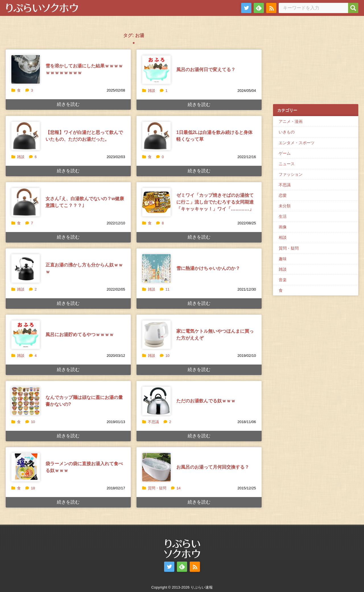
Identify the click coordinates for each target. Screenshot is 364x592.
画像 (283, 227)
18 (30, 488)
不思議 (153, 422)
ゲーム (285, 153)
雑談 (152, 91)
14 (176, 488)
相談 (283, 237)
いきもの (287, 132)
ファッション (291, 174)
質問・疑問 (157, 488)
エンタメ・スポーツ (297, 143)
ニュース (287, 164)
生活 (283, 216)
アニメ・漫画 (291, 121)
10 (165, 356)
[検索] (353, 8)
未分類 (285, 206)
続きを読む (68, 104)
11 (165, 289)
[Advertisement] (316, 63)
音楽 (283, 280)
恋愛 (283, 195)
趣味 (283, 259)
